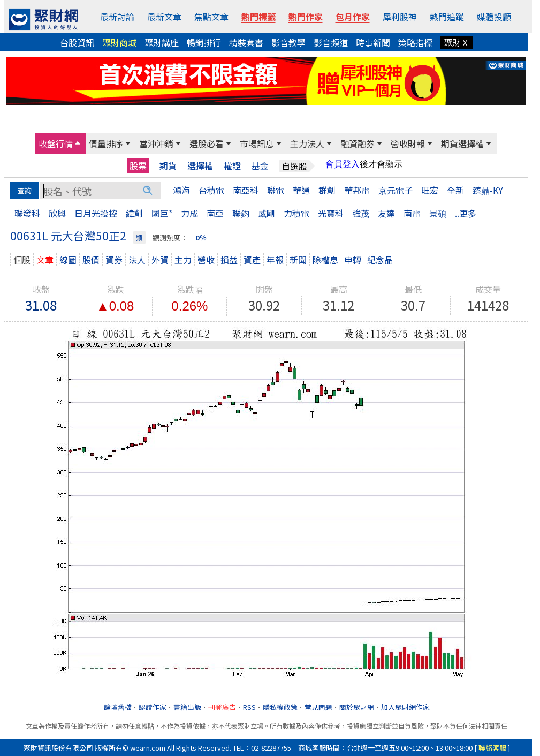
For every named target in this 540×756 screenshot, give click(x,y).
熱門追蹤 (447, 17)
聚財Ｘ (457, 42)
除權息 (325, 260)
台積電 (211, 190)
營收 (206, 260)
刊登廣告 (222, 707)
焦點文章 (211, 17)
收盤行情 (56, 143)
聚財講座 (162, 42)
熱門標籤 (258, 17)
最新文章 (164, 17)
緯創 (134, 213)
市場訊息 (257, 143)
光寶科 (331, 213)
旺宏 (430, 190)
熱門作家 (306, 17)
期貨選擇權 (462, 143)
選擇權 (200, 166)
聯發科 (27, 213)
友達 (386, 213)
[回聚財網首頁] (43, 19)
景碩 (438, 213)
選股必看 (207, 143)
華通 (301, 190)
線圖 (68, 260)
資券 (114, 260)
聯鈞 (241, 213)
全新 (455, 190)
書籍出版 (187, 707)
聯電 (276, 190)
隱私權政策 (280, 707)
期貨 (168, 166)
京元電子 (396, 190)
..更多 (466, 213)
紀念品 (380, 260)
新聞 (298, 260)
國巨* (162, 213)
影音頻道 (331, 42)
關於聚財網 (357, 707)
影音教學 (288, 42)
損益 (229, 260)
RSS (249, 707)
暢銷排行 (204, 42)
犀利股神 (400, 17)
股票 (138, 165)
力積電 (296, 213)
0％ (201, 237)
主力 (183, 260)
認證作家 (153, 707)
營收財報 (408, 143)
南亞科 (246, 190)
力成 (189, 213)
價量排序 (106, 143)
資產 (252, 260)
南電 (412, 213)
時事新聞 (373, 42)
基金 (260, 166)
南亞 (215, 213)
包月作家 (353, 17)
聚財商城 (119, 42)
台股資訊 (77, 42)
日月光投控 (96, 213)
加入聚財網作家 (405, 707)
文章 (45, 260)
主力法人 (307, 143)
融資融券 (358, 143)
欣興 (57, 213)
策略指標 (415, 42)
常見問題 (318, 707)
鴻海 (181, 190)
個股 (22, 260)
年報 (275, 260)
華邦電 (357, 190)
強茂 (361, 213)
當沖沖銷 (156, 143)
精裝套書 (246, 42)
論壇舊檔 (118, 707)
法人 (137, 260)
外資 (160, 260)
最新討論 (117, 17)
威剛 (267, 213)
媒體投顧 (494, 17)
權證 (232, 166)
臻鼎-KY (488, 190)
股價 (91, 260)
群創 (327, 190)
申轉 (353, 260)
